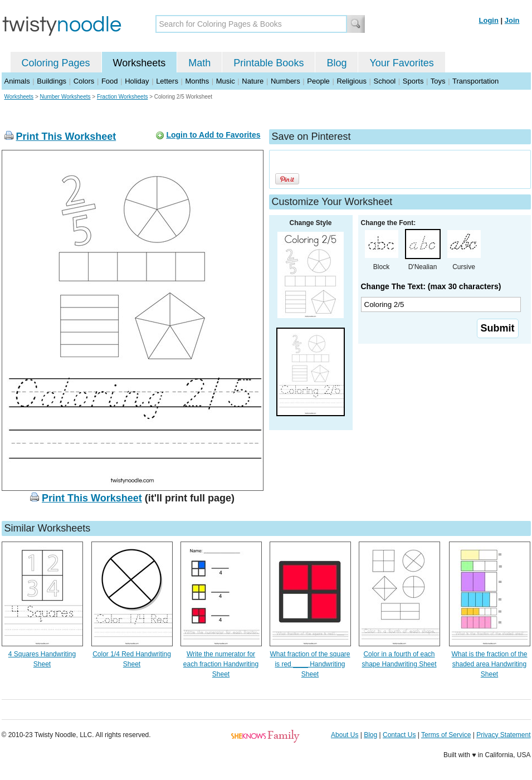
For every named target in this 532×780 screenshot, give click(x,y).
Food (110, 81)
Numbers (285, 81)
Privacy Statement (503, 735)
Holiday (137, 81)
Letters (167, 81)
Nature (253, 81)
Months (197, 81)
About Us (345, 735)
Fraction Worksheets (123, 97)
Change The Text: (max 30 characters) (431, 286)
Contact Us (399, 735)
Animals (17, 81)
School (385, 81)
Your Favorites (401, 63)
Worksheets (140, 63)
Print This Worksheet (66, 136)
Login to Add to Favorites (213, 135)
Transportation (475, 81)
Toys (438, 81)
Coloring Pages (56, 63)
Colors (84, 81)
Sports (413, 81)
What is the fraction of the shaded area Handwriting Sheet (489, 664)
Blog (336, 63)
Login (489, 20)
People (318, 81)
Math (199, 63)
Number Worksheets (65, 97)
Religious (351, 81)
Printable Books (269, 63)
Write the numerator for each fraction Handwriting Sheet (221, 664)
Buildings (52, 81)
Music (226, 81)
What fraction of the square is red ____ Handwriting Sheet (310, 664)
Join (512, 20)
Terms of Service (446, 735)
